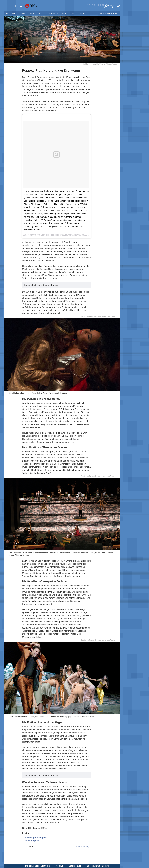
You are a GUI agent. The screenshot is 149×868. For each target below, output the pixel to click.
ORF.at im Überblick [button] (109, 13)
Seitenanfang (83, 847)
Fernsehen (11, 13)
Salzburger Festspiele (49, 235)
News (83, 13)
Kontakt (60, 866)
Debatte (42, 13)
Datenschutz (75, 866)
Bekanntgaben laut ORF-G (38, 866)
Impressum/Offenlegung (98, 866)
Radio (32, 13)
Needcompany (32, 841)
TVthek (22, 13)
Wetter (65, 13)
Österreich (54, 13)
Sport (74, 13)
